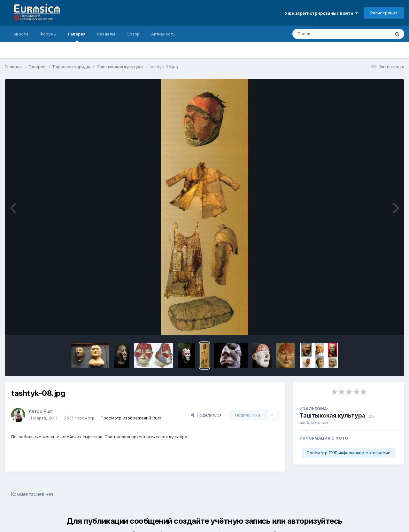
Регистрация (384, 13)
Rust (48, 411)
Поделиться (206, 415)
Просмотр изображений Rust (131, 418)
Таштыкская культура (332, 415)
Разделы (106, 34)
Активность (163, 34)
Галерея (77, 37)
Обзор (133, 34)
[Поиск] (329, 34)
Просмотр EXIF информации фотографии (349, 453)
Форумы (48, 34)
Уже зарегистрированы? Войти (321, 13)
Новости (19, 34)
